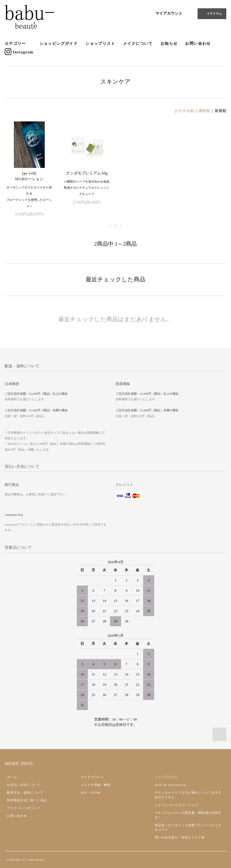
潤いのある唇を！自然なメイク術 (180, 837)
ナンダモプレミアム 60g (87, 173)
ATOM (95, 792)
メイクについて (138, 44)
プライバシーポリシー (24, 808)
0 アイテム (211, 14)
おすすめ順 (184, 111)
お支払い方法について (24, 785)
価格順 (204, 111)
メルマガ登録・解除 (96, 785)
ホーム (12, 777)
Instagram (19, 52)
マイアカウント (169, 13)
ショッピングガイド (59, 44)
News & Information (170, 785)
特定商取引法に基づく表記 (27, 800)
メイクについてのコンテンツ (177, 805)
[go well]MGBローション (29, 176)
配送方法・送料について (25, 792)
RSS (84, 792)
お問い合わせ (198, 44)
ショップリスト (100, 44)
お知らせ (169, 44)
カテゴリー (18, 44)
